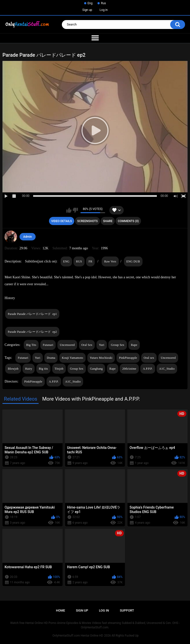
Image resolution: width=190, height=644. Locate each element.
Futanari (48, 345)
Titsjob (59, 369)
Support (127, 610)
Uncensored (67, 345)
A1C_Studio (167, 369)
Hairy (29, 369)
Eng (90, 3)
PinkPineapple (128, 358)
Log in (104, 10)
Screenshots (87, 221)
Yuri (102, 345)
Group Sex (118, 345)
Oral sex (149, 358)
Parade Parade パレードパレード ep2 (32, 332)
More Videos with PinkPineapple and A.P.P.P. (91, 399)
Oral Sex (87, 345)
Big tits (43, 369)
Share (108, 221)
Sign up (87, 10)
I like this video (69, 210)
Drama (51, 358)
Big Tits (31, 345)
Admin (28, 237)
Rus (103, 3)
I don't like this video (75, 210)
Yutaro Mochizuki (101, 358)
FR (90, 261)
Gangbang (96, 369)
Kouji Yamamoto (72, 358)
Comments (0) (128, 221)
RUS (79, 261)
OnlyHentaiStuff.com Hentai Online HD (78, 636)
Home (60, 610)
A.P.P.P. (148, 369)
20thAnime (129, 369)
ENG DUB (133, 261)
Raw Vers (110, 261)
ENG (66, 261)
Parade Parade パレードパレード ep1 (32, 314)
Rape (134, 345)
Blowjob (13, 369)
